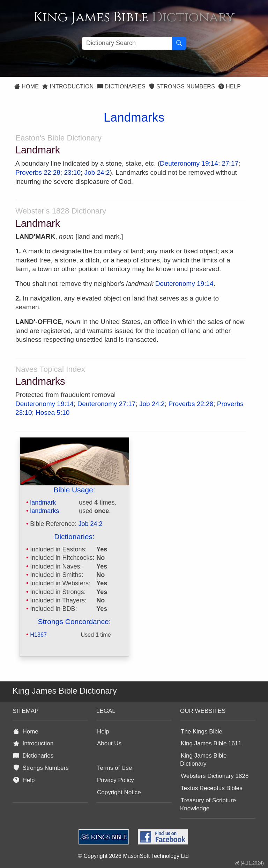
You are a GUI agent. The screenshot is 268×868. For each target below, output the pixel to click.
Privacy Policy (116, 780)
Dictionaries (121, 86)
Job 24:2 (97, 172)
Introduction (68, 86)
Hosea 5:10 (53, 413)
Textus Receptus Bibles (212, 788)
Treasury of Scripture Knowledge (208, 804)
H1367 (38, 635)
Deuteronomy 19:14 (189, 163)
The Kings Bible (202, 732)
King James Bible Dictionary (203, 760)
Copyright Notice (119, 792)
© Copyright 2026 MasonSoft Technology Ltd (133, 856)
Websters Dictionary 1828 (215, 776)
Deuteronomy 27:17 (106, 404)
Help (230, 86)
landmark (43, 502)
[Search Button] (179, 43)
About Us (109, 743)
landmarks (44, 511)
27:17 (230, 163)
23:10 (72, 172)
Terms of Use (114, 768)
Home (27, 86)
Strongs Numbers (182, 86)
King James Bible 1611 (211, 743)
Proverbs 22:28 (38, 172)
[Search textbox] (127, 43)
